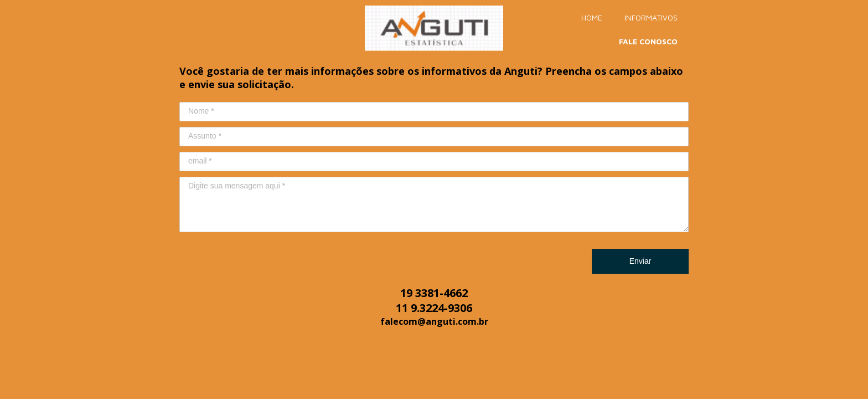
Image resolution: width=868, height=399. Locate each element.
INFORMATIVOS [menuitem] (651, 17)
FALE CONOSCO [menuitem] (648, 41)
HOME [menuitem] (592, 17)
